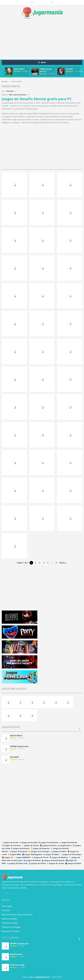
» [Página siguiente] (56, 563)
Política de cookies (10, 923)
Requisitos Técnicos (11, 931)
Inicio (6, 82)
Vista (4, 91)
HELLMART (70, 69)
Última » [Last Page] (63, 563)
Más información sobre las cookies (17, 915)
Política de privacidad (11, 927)
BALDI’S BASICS (19, 69)
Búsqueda (32, 2)
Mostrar (5, 95)
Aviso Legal (7, 906)
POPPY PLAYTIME (17, 965)
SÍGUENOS (52, 2)
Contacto (6, 910)
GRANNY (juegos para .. (20, 746)
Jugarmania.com (43, 977)
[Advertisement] (43, 38)
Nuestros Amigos (10, 919)
